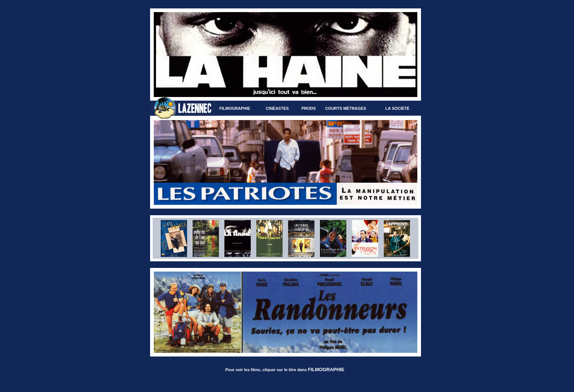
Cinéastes (277, 108)
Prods (308, 108)
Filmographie (235, 108)
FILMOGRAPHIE (326, 369)
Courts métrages (346, 108)
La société (398, 108)
